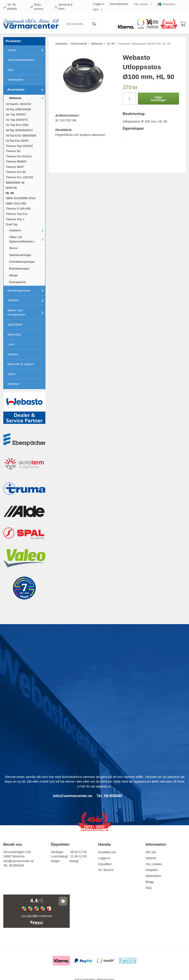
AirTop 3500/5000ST (19, 130)
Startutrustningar (20, 255)
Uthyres (13, 354)
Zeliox (12, 374)
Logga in (99, 4)
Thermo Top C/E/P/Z (19, 146)
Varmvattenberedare (21, 60)
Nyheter (151, 858)
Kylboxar (13, 384)
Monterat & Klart (64, 7)
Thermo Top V (15, 219)
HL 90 (10, 193)
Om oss (151, 852)
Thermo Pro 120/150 (19, 177)
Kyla (10, 70)
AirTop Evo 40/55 (17, 141)
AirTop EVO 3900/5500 (21, 136)
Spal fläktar (15, 324)
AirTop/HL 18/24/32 (18, 104)
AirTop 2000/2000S (18, 109)
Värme (26, 50)
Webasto (27, 98)
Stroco (13, 248)
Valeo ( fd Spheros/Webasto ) (27, 239)
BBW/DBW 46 (15, 183)
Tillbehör (26, 300)
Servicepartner (119, 4)
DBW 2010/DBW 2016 (21, 198)
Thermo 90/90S (16, 162)
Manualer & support (21, 364)
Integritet (152, 870)
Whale (13, 275)
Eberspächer (18, 282)
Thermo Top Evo (17, 214)
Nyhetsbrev (153, 876)
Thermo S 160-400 (18, 209)
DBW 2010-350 (16, 203)
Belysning (14, 334)
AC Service (106, 870)
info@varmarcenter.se (18, 861)
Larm (11, 344)
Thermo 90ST (15, 167)
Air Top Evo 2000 (17, 125)
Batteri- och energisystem (26, 312)
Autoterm (27, 230)
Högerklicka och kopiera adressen (80, 135)
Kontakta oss (107, 852)
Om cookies (154, 864)
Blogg (150, 882)
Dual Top (12, 224)
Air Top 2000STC (17, 120)
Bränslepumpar (19, 269)
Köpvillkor (105, 864)
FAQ (149, 888)
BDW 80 (11, 188)
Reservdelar (26, 90)
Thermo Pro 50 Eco (19, 156)
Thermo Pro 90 (16, 172)
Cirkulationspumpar (22, 262)
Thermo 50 (13, 151)
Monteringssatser (26, 290)
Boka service (37, 7)
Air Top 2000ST (16, 114)
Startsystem (15, 80)
